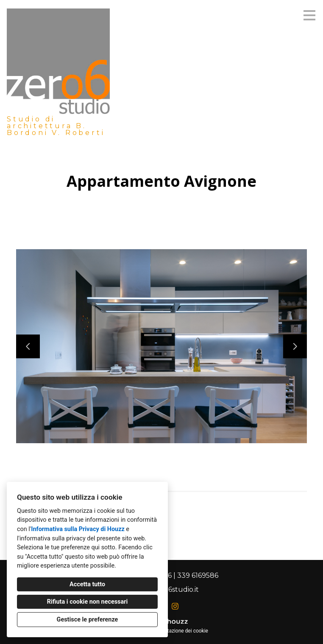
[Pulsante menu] (309, 15)
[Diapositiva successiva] (295, 346)
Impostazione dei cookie (181, 631)
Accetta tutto (87, 584)
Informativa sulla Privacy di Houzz (78, 529)
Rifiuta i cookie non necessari (88, 602)
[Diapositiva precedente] (28, 346)
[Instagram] (175, 606)
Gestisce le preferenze (88, 620)
